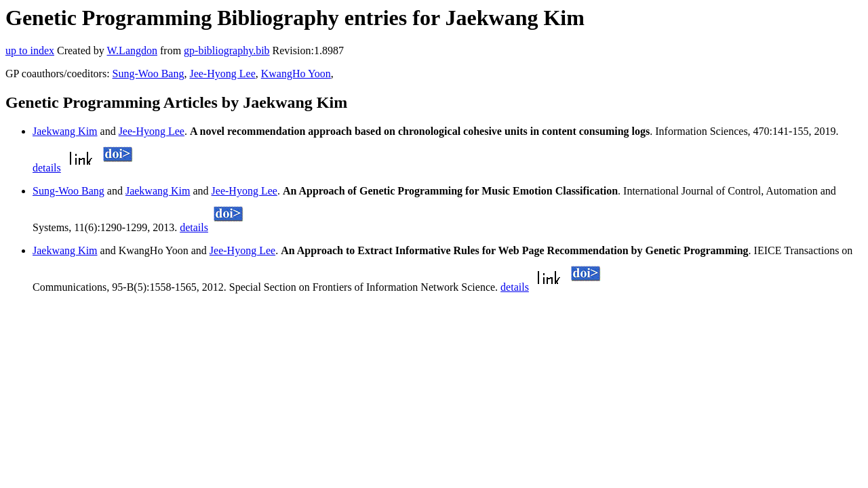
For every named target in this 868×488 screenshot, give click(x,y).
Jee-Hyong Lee (222, 74)
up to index (30, 50)
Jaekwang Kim (65, 131)
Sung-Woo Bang (149, 74)
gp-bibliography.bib (227, 50)
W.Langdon (132, 50)
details (47, 168)
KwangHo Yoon (296, 74)
